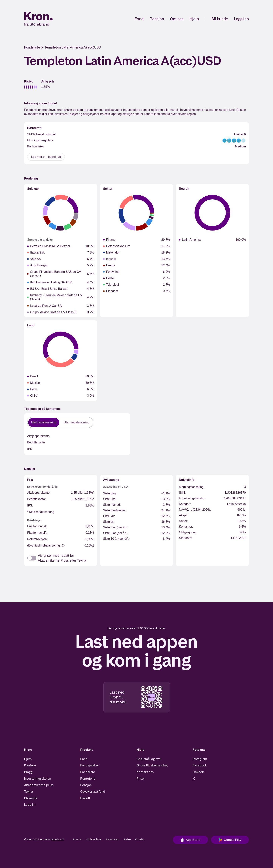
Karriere (30, 765)
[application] (61, 213)
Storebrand (58, 839)
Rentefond (88, 779)
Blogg (28, 772)
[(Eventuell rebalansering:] (63, 546)
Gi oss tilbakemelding (152, 765)
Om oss (177, 19)
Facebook (200, 765)
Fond (139, 19)
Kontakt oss (145, 772)
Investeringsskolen (38, 779)
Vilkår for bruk (94, 839)
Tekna (29, 792)
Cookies (140, 839)
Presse (77, 839)
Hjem (28, 759)
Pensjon (157, 19)
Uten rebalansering (77, 422)
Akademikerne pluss (39, 785)
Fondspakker (90, 765)
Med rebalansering (44, 422)
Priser (141, 779)
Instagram (200, 759)
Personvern (113, 839)
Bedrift (85, 798)
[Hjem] (38, 19)
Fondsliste (32, 47)
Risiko (127, 839)
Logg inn (241, 19)
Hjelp (194, 19)
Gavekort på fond (93, 792)
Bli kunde (220, 19)
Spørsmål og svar (149, 759)
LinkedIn (199, 772)
